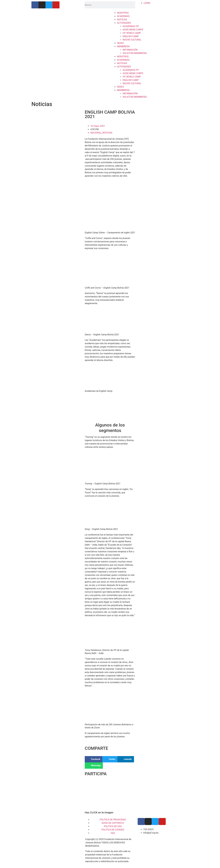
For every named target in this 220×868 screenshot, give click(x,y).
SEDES (120, 43)
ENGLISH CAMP (131, 36)
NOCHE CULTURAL (132, 40)
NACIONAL (96, 133)
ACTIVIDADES (124, 23)
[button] (94, 759)
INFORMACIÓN (130, 50)
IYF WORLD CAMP (132, 33)
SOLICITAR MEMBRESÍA (135, 53)
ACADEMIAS (123, 16)
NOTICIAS (122, 20)
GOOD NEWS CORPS (133, 30)
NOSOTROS (123, 13)
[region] (110, 795)
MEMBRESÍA (123, 46)
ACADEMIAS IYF (131, 26)
